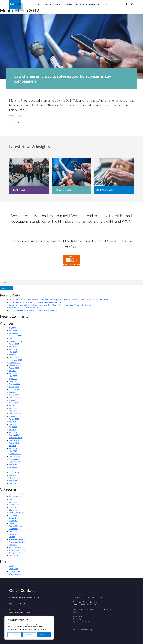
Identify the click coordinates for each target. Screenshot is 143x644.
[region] (29, 628)
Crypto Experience (16, 513)
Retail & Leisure (15, 547)
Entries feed (14, 569)
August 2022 (14, 389)
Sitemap (76, 612)
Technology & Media (17, 550)
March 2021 (14, 411)
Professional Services (17, 539)
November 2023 (15, 360)
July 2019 (13, 430)
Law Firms (13, 531)
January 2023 (14, 387)
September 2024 (15, 341)
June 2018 (13, 448)
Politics (12, 537)
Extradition (13, 518)
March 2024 (14, 354)
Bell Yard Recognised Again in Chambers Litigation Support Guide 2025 (36, 302)
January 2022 (14, 395)
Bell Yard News (62, 190)
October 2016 (14, 462)
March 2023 (14, 381)
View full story (16, 116)
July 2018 (13, 446)
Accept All (44, 635)
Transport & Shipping (17, 553)
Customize (15, 635)
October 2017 (14, 456)
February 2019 (15, 435)
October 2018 (14, 440)
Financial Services (16, 526)
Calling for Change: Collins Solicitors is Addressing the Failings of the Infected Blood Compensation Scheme (50, 305)
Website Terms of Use (81, 622)
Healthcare (13, 529)
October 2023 (14, 363)
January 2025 (14, 333)
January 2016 (14, 467)
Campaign (13, 502)
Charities (12, 507)
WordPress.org (15, 574)
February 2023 (15, 384)
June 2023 (13, 373)
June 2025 (13, 330)
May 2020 (13, 424)
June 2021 (13, 408)
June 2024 (13, 349)
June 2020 (13, 421)
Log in (11, 566)
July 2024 (13, 346)
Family (12, 523)
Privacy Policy (78, 616)
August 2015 (14, 472)
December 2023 (15, 357)
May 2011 (13, 480)
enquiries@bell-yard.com (20, 612)
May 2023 (13, 376)
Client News (18, 190)
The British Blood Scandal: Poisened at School (26, 307)
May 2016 (13, 464)
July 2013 (13, 475)
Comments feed (15, 571)
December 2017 (15, 454)
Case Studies (14, 504)
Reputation (13, 545)
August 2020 (14, 419)
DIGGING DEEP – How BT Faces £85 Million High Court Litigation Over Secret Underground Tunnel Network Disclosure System (59, 299)
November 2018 (15, 438)
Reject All (29, 635)
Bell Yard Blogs (105, 190)
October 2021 (14, 397)
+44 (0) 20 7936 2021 (18, 609)
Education (13, 515)
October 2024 (14, 338)
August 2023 (14, 368)
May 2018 (13, 451)
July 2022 (13, 392)
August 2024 (14, 344)
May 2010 (13, 483)
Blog (11, 499)
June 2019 (13, 432)
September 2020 (15, 416)
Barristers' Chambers (17, 494)
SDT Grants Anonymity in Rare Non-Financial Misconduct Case (33, 310)
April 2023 (13, 379)
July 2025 (13, 328)
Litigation (13, 534)
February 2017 (15, 459)
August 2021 (14, 403)
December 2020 (15, 413)
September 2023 (15, 365)
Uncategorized (15, 555)
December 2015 (15, 470)
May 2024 (13, 352)
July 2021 (13, 405)
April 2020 (13, 427)
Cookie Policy (78, 619)
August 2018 (14, 443)
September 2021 (15, 400)
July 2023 (13, 371)
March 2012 (14, 478)
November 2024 (15, 336)
